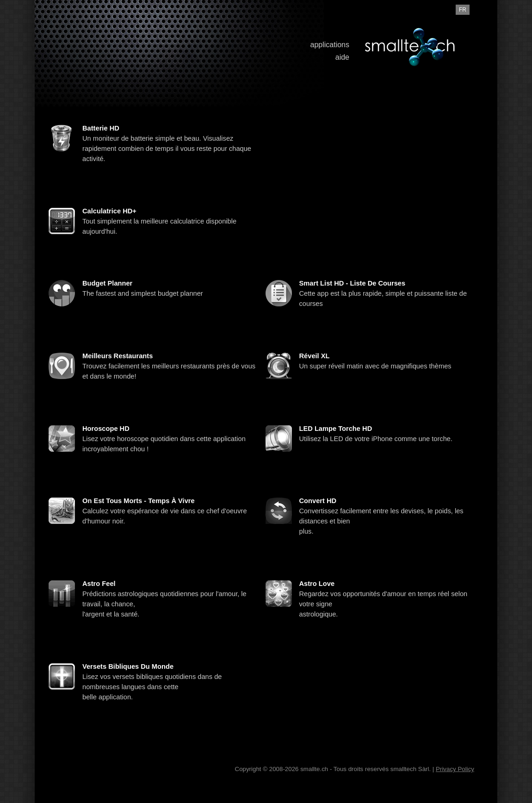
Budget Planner (107, 283)
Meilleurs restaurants (118, 356)
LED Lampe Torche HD (336, 429)
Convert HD (318, 501)
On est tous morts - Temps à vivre (139, 501)
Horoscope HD (106, 429)
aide (342, 57)
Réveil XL (315, 356)
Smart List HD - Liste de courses (353, 283)
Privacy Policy (455, 769)
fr (463, 10)
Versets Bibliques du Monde (128, 666)
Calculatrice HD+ (109, 211)
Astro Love (317, 584)
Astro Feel (99, 584)
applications (330, 45)
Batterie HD (101, 128)
